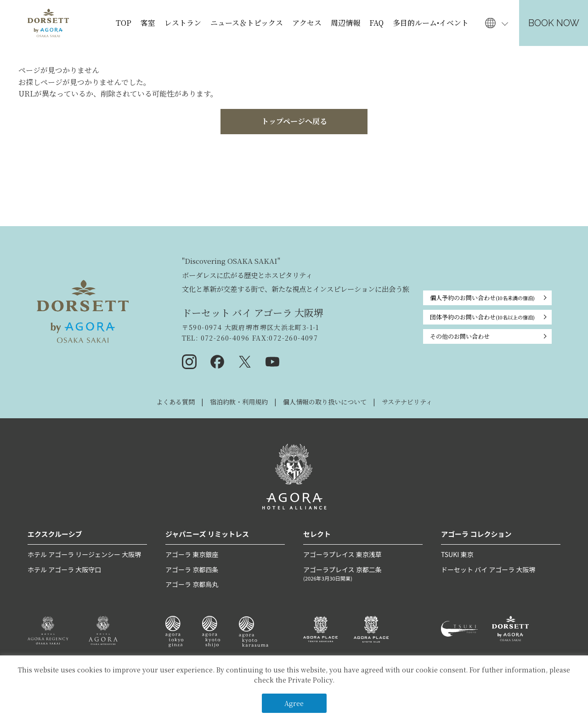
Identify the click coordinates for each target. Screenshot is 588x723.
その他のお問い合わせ (460, 336)
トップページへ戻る (294, 121)
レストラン (183, 23)
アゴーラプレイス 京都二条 (363, 574)
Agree (294, 703)
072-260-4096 (224, 338)
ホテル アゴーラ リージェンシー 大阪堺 (84, 554)
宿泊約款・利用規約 (239, 402)
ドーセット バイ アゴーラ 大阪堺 (488, 569)
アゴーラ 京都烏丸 (192, 584)
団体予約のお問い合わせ (482, 317)
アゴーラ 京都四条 (192, 569)
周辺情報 (345, 23)
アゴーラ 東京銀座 (192, 554)
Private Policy (310, 680)
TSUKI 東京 (457, 554)
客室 (148, 23)
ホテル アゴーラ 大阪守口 (64, 569)
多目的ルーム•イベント (431, 23)
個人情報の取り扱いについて (325, 402)
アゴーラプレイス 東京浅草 (342, 554)
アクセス (307, 23)
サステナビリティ (407, 402)
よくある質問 (175, 402)
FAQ (376, 23)
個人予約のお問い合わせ (482, 298)
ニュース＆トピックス (247, 23)
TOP (124, 23)
